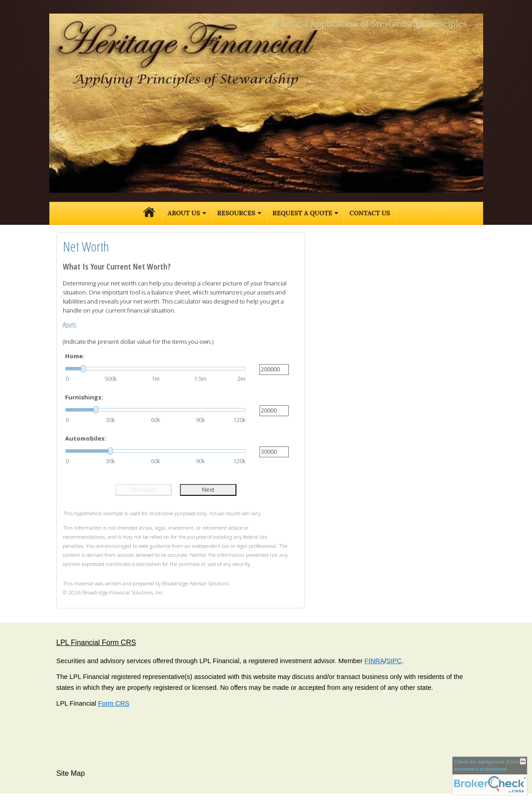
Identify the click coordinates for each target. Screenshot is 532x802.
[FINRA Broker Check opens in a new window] (490, 776)
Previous (143, 489)
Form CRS (114, 703)
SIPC (394, 661)
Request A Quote (302, 213)
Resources (236, 213)
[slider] (155, 369)
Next (208, 489)
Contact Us (370, 213)
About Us (184, 213)
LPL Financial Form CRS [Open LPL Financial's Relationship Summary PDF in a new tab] (96, 643)
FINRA (374, 661)
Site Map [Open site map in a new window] (71, 773)
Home (149, 213)
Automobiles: (86, 438)
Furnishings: (84, 397)
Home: (75, 356)
